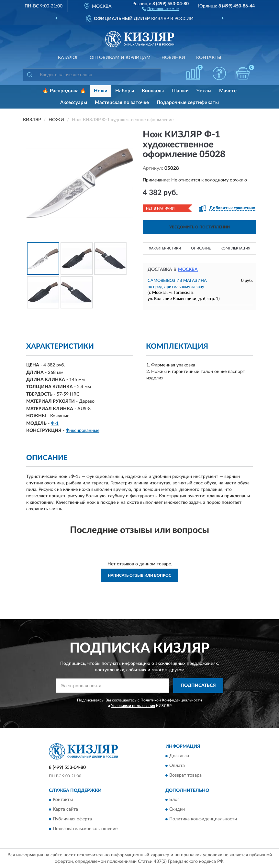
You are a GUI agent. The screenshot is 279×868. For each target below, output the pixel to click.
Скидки (177, 809)
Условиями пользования (133, 706)
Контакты (209, 58)
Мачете (228, 91)
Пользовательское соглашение (85, 829)
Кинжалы (153, 91)
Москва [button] (188, 270)
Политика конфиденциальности (203, 819)
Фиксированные (83, 431)
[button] (160, 8)
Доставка (179, 756)
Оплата (177, 766)
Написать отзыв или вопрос (139, 575)
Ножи (101, 91)
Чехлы (204, 91)
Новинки (173, 58)
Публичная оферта (72, 819)
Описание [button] (201, 248)
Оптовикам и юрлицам (120, 58)
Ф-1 (55, 423)
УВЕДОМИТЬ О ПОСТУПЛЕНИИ (200, 227)
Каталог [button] (68, 58)
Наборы (125, 91)
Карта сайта (65, 809)
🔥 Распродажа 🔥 (64, 91)
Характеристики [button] (165, 248)
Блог (174, 800)
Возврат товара (185, 775)
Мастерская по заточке (122, 103)
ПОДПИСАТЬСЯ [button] (198, 686)
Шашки (180, 91)
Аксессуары (74, 103)
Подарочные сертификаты (188, 103)
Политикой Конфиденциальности (171, 700)
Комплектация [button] (235, 248)
